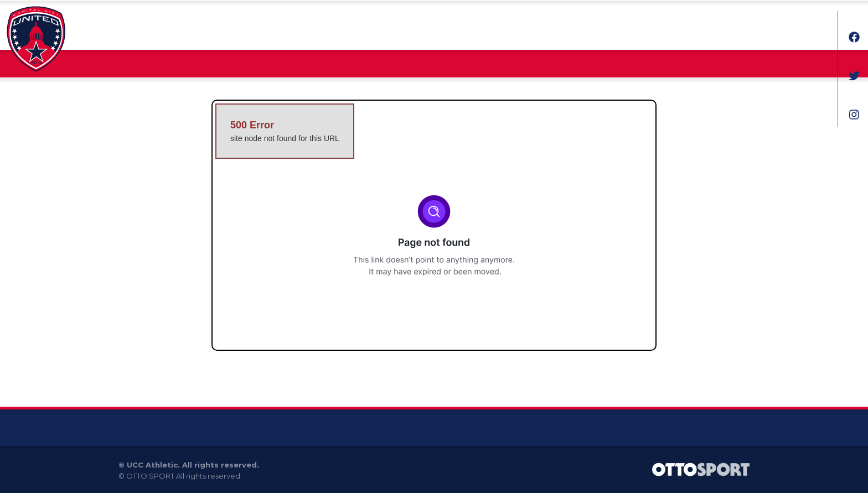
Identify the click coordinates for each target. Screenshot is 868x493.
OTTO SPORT (150, 476)
